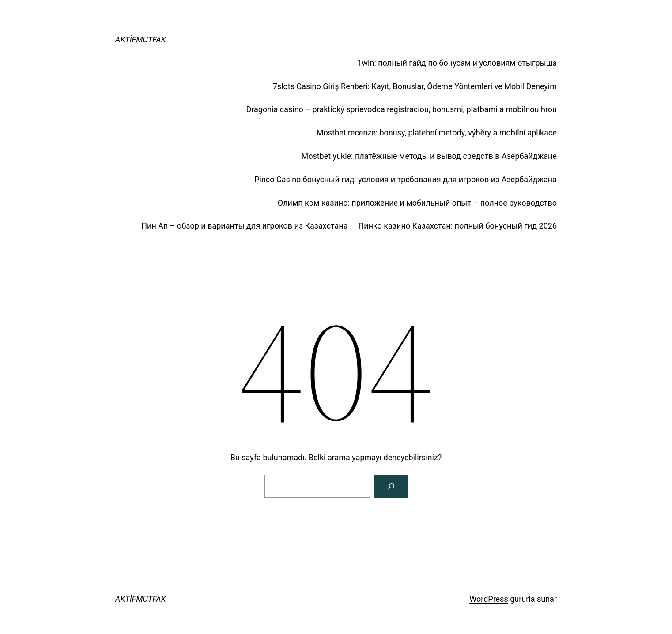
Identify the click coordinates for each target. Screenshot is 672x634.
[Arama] (391, 486)
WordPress (489, 599)
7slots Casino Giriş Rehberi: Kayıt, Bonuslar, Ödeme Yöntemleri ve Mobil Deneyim (415, 86)
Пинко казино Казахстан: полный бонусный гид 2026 (457, 226)
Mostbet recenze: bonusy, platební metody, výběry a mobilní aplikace (437, 133)
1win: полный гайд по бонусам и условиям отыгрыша (457, 63)
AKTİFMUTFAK (141, 39)
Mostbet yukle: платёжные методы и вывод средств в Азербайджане (429, 156)
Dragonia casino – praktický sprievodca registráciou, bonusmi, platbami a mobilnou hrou (401, 109)
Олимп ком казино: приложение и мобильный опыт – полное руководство (417, 203)
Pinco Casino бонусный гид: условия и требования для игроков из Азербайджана (406, 179)
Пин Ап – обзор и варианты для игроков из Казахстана (244, 226)
